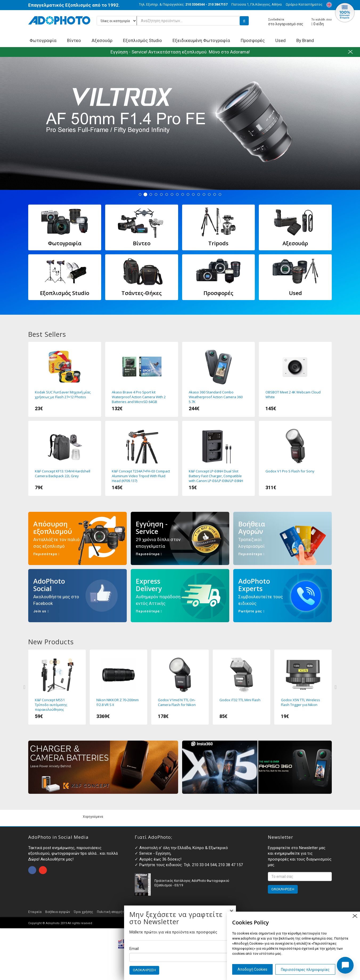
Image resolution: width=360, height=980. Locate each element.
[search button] (244, 21)
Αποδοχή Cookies (252, 969)
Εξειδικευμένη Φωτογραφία (201, 40)
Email (134, 949)
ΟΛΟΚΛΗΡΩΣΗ (144, 970)
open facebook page (32, 870)
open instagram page (43, 870)
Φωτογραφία (43, 40)
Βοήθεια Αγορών (283, 538)
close (355, 916)
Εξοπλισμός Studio (142, 40)
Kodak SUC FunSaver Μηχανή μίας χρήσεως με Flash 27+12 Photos (65, 379)
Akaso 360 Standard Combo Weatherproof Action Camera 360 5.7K (219, 379)
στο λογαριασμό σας (286, 22)
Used (281, 40)
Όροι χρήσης (83, 912)
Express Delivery (180, 596)
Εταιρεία (35, 912)
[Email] (180, 957)
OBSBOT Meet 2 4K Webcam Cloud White (295, 379)
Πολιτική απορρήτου (112, 912)
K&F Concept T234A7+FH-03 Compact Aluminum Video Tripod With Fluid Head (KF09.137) (142, 458)
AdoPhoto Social (77, 596)
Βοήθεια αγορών (58, 912)
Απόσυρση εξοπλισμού (77, 538)
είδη (322, 22)
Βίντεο (74, 40)
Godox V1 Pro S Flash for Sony (295, 458)
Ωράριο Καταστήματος (304, 4)
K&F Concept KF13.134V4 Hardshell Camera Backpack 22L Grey (65, 458)
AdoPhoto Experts (283, 596)
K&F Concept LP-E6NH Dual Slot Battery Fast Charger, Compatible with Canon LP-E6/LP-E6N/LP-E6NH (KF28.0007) (219, 458)
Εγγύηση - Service (180, 538)
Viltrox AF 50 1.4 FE (180, 123)
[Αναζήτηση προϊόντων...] (173, 21)
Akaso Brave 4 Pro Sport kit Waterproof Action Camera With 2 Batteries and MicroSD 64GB (142, 379)
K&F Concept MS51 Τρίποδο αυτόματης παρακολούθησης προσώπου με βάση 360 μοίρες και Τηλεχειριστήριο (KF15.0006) (57, 687)
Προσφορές (253, 40)
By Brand (305, 40)
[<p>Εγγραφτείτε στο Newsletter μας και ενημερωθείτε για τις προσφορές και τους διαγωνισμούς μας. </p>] (300, 877)
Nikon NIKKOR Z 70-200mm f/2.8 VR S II (118, 687)
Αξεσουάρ (102, 40)
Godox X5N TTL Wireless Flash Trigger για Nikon (303, 687)
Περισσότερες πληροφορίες (305, 970)
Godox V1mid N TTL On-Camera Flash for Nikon (180, 687)
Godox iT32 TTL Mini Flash (242, 687)
